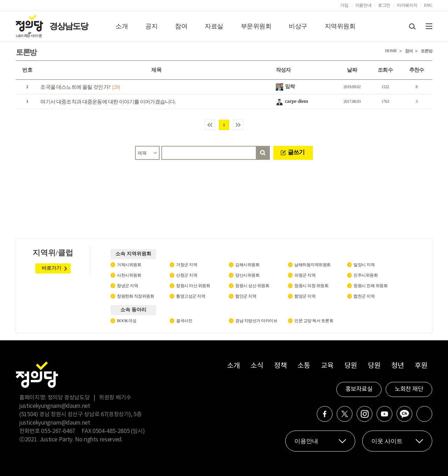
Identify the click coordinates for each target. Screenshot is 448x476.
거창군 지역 (187, 265)
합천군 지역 (364, 296)
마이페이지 (407, 5)
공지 (151, 26)
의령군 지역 (305, 275)
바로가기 (51, 268)
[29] (116, 87)
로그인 (384, 5)
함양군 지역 (305, 296)
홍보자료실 (359, 389)
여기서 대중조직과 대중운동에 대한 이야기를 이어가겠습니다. (108, 102)
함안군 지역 (246, 296)
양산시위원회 (247, 275)
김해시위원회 (247, 265)
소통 (304, 366)
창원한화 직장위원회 (135, 296)
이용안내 (363, 5)
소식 (257, 366)
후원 (421, 366)
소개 (122, 26)
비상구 (298, 26)
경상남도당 (69, 26)
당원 (351, 366)
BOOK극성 (127, 321)
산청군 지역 (187, 275)
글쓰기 (296, 152)
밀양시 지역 (364, 265)
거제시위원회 (129, 265)
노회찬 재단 (409, 389)
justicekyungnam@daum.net (55, 406)
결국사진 (184, 321)
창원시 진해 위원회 (370, 286)
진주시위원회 (366, 275)
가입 (344, 5)
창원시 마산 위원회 (193, 286)
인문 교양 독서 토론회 (314, 321)
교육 (327, 366)
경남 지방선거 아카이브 (256, 321)
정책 (280, 366)
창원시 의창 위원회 (311, 286)
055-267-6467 (58, 431)
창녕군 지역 (127, 286)
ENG (428, 5)
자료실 (214, 26)
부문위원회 (256, 26)
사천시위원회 (129, 275)
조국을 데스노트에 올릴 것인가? (75, 87)
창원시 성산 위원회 (252, 286)
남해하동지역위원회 (313, 265)
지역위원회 (340, 26)
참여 (181, 26)
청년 (397, 366)
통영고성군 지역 (191, 296)
